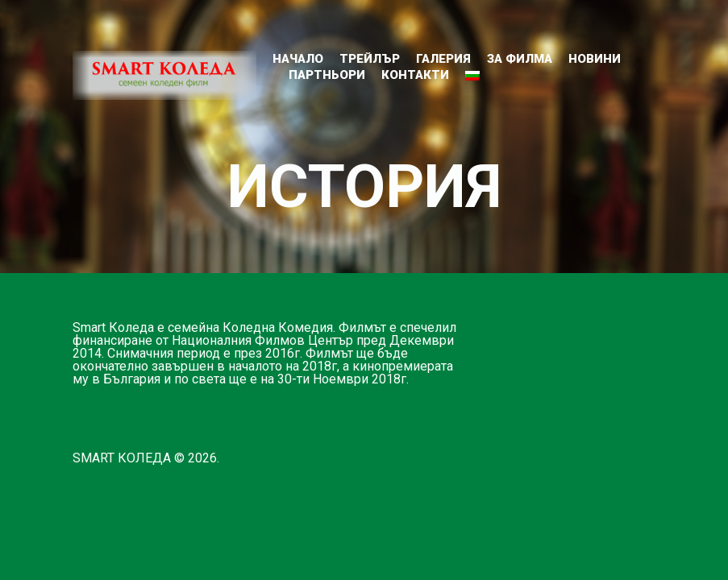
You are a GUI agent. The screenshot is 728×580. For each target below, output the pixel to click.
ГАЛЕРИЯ (443, 59)
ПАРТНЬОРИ (327, 75)
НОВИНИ (595, 59)
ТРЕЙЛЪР (370, 59)
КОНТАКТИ (415, 75)
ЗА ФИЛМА (520, 59)
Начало (298, 59)
